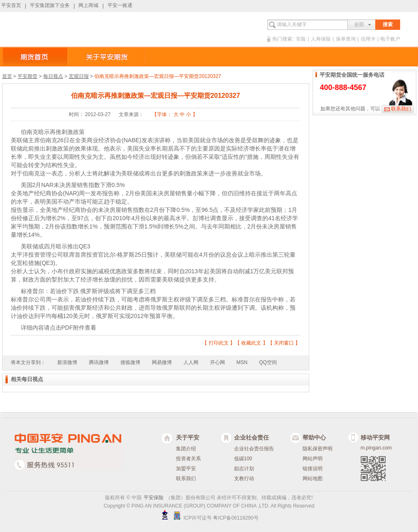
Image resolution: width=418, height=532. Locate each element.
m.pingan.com (376, 448)
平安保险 (154, 498)
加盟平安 (186, 469)
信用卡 (368, 39)
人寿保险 (321, 39)
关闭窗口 (284, 343)
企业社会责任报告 (254, 449)
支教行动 (244, 479)
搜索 (388, 24)
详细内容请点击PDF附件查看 (59, 328)
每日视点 (53, 76)
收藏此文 (251, 343)
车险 (301, 39)
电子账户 (390, 39)
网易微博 (162, 362)
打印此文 (219, 343)
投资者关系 (188, 459)
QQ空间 (268, 362)
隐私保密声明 (318, 449)
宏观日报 (79, 76)
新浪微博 (67, 362)
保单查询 (346, 39)
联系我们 (401, 109)
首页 (7, 76)
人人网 (191, 362)
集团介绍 (186, 449)
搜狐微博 (130, 362)
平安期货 (27, 76)
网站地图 (313, 479)
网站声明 (313, 459)
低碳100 (243, 459)
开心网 (218, 362)
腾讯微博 (99, 362)
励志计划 (244, 469)
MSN (242, 362)
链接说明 (313, 469)
